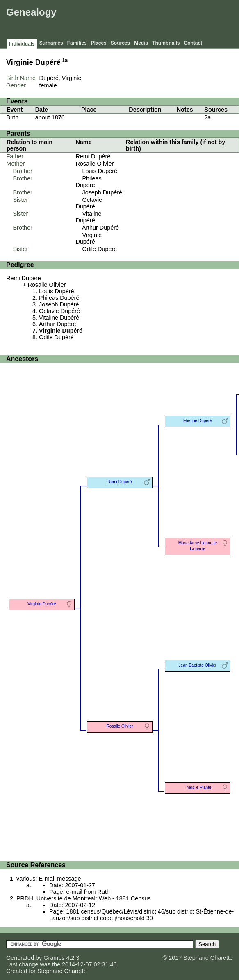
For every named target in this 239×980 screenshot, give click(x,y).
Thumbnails (166, 43)
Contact (193, 43)
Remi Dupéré (93, 156)
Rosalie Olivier (94, 164)
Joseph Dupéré (102, 192)
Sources (120, 43)
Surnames (51, 43)
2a (207, 117)
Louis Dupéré (100, 171)
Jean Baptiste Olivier (198, 665)
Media (141, 43)
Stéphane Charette (62, 971)
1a (65, 60)
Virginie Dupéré (89, 238)
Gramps (54, 958)
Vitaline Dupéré (88, 217)
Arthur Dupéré (100, 228)
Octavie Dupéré (89, 203)
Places (99, 43)
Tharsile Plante (197, 787)
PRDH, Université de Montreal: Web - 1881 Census (84, 898)
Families (77, 43)
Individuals (22, 44)
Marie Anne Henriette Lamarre (198, 546)
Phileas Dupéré (88, 182)
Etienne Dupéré (198, 421)
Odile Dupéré (99, 249)
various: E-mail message (49, 879)
